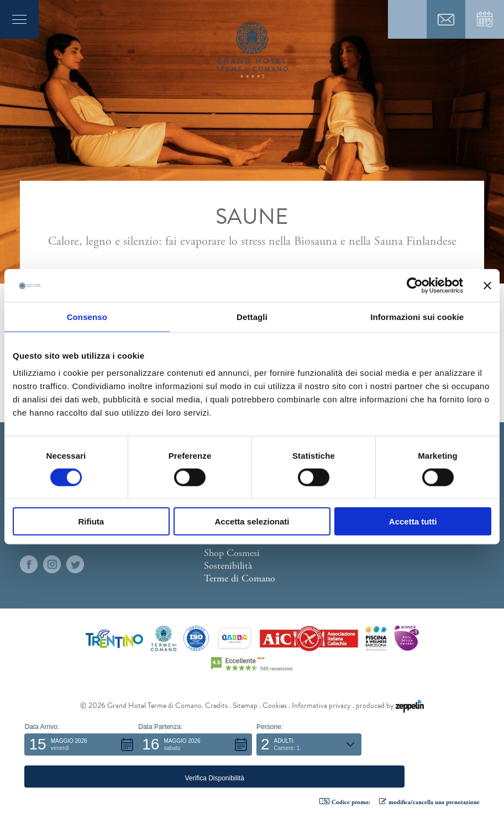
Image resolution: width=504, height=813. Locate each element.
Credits (216, 706)
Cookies (275, 706)
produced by (390, 706)
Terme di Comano (240, 578)
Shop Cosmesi (232, 553)
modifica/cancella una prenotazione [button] (429, 802)
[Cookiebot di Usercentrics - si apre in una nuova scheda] (415, 285)
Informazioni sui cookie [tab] (417, 316)
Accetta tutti (413, 521)
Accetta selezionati (252, 521)
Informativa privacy (321, 706)
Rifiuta (91, 521)
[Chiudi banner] (487, 285)
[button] (81, 777)
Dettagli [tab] (252, 316)
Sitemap (245, 706)
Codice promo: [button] (345, 802)
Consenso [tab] (87, 316)
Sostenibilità (228, 566)
